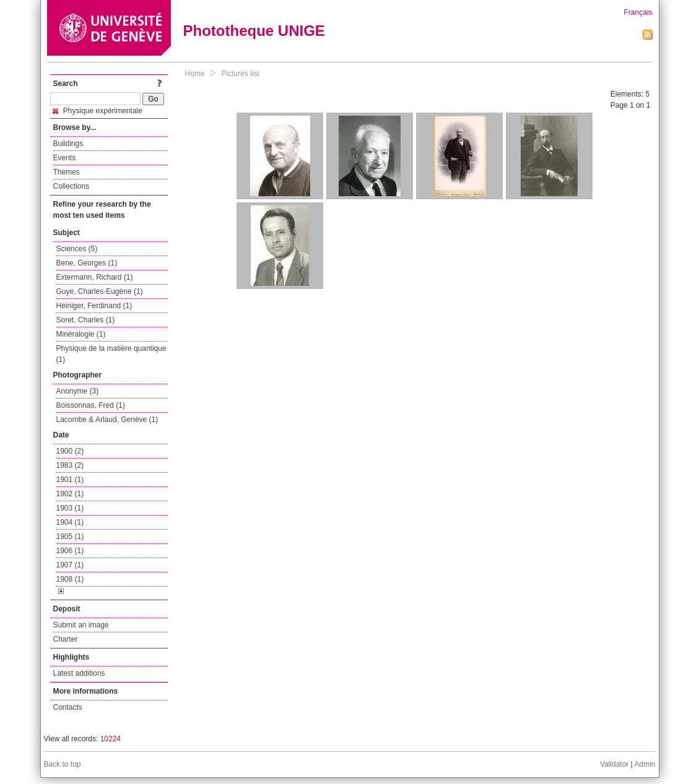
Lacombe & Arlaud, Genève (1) (107, 420)
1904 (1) (70, 522)
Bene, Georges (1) (87, 263)
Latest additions (79, 673)
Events (65, 158)
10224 (111, 739)
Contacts (68, 707)
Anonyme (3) (78, 391)
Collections (72, 186)
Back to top (63, 764)
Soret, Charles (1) (86, 320)
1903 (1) (70, 508)
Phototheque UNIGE (254, 31)
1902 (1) (70, 494)
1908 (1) (70, 579)
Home (195, 74)
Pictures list (241, 74)
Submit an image (81, 625)
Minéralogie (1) (81, 334)
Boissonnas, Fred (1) (91, 405)
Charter (66, 639)
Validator (614, 764)
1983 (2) (70, 465)
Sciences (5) (77, 249)
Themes (67, 172)
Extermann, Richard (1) (95, 277)
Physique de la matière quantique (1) (111, 354)
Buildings (68, 144)
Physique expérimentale (98, 111)
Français (638, 12)
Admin (645, 764)
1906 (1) (70, 551)
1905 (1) (70, 536)
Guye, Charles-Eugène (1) (100, 291)
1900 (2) (70, 451)
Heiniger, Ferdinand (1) (94, 306)
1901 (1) (70, 480)
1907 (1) (70, 565)
